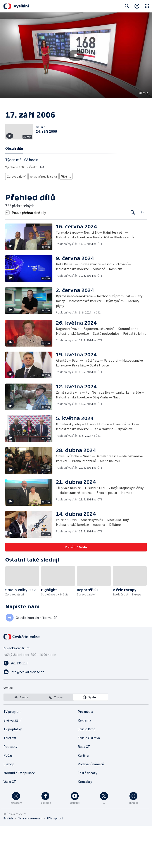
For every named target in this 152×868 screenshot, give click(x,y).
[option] (21, 739)
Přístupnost (55, 861)
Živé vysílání (12, 762)
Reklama (84, 762)
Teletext (10, 780)
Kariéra (83, 798)
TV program (12, 754)
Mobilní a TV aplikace (19, 815)
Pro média (85, 754)
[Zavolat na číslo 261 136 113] (76, 705)
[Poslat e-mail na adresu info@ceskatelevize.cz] (76, 714)
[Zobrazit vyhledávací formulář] (127, 6)
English (8, 861)
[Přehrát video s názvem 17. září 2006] (76, 55)
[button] (76, 55)
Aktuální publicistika (42, 219)
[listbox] (56, 739)
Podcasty (10, 789)
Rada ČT (84, 789)
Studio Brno (87, 771)
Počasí (8, 798)
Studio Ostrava (89, 780)
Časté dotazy (87, 815)
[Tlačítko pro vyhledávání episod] (133, 255)
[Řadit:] (143, 254)
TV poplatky (13, 771)
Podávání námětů (91, 806)
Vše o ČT (10, 824)
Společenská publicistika (75, 219)
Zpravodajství (16, 219)
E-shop (9, 806)
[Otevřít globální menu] (147, 6)
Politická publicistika (108, 219)
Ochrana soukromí (30, 861)
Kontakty (85, 824)
